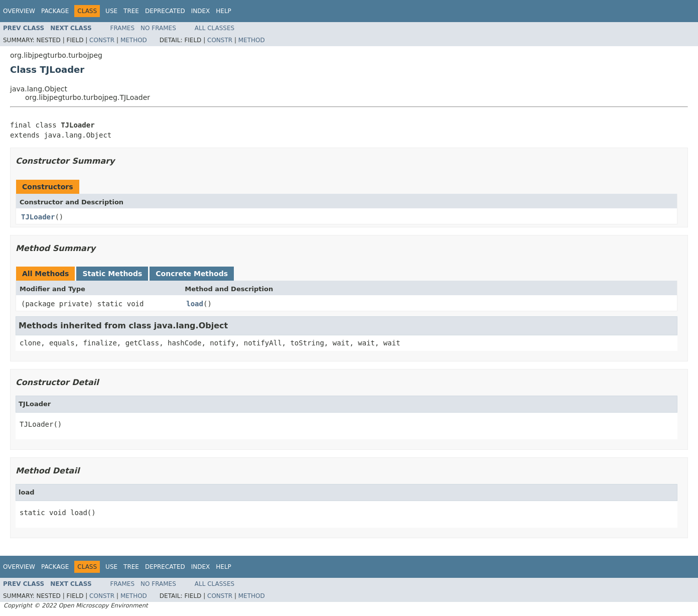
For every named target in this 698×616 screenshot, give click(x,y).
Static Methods (112, 274)
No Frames (158, 28)
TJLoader (38, 217)
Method (134, 40)
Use (111, 11)
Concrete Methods (192, 274)
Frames (123, 28)
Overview (19, 11)
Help (224, 11)
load (195, 304)
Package (55, 11)
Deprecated (165, 11)
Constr (102, 40)
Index (201, 11)
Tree (131, 11)
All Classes (215, 28)
